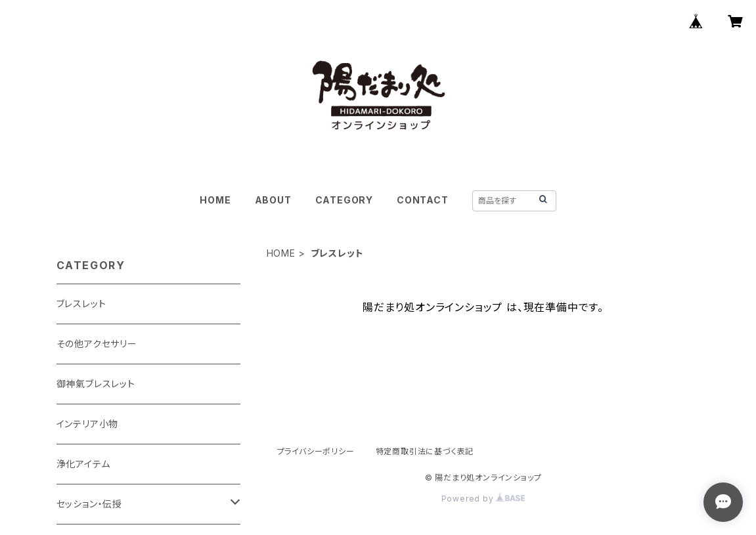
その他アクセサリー (97, 344)
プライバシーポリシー (316, 451)
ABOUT (273, 200)
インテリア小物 (88, 424)
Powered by (483, 499)
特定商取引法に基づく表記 (425, 451)
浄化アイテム (83, 464)
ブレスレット (81, 304)
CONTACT (423, 200)
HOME (215, 200)
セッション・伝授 (89, 504)
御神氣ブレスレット (96, 384)
